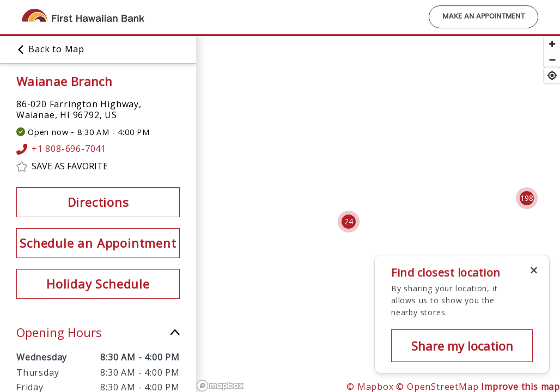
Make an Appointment (483, 17)
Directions (98, 202)
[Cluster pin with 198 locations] (527, 198)
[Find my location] (552, 75)
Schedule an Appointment (98, 243)
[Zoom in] (552, 44)
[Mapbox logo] (220, 386)
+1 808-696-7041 (61, 149)
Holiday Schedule (98, 284)
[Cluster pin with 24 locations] (349, 222)
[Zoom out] (552, 60)
